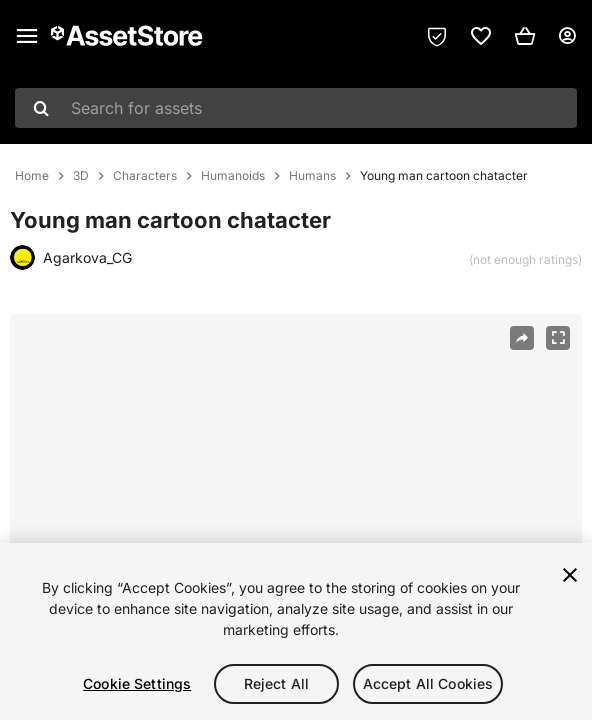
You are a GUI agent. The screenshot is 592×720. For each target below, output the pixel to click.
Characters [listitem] (145, 176)
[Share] (522, 338)
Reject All (276, 683)
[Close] (570, 575)
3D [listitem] (81, 176)
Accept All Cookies (428, 683)
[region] (295, 504)
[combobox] (296, 108)
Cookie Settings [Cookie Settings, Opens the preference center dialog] (137, 683)
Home (32, 176)
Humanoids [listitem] (233, 176)
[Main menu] (27, 36)
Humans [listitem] (312, 176)
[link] (481, 36)
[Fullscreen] (558, 338)
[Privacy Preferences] (437, 36)
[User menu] (567, 36)
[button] (525, 36)
